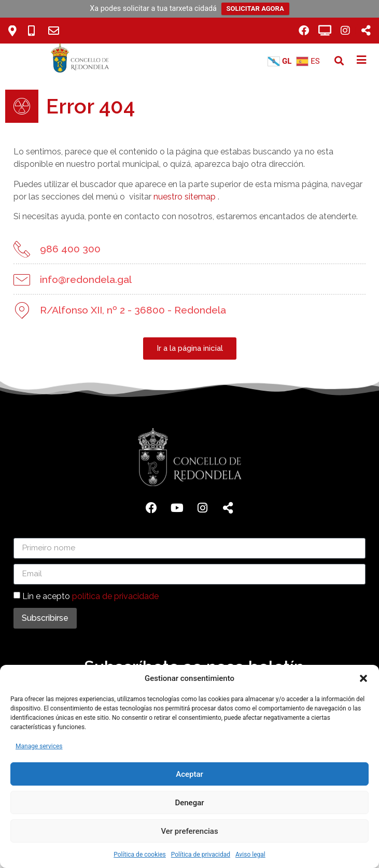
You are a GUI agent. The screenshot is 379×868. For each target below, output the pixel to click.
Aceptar (189, 774)
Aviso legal (250, 855)
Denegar (189, 803)
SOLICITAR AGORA (255, 9)
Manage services (39, 746)
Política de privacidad (201, 855)
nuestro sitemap (181, 197)
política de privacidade (115, 596)
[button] (363, 678)
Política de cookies (140, 855)
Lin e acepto (90, 596)
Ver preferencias (189, 831)
